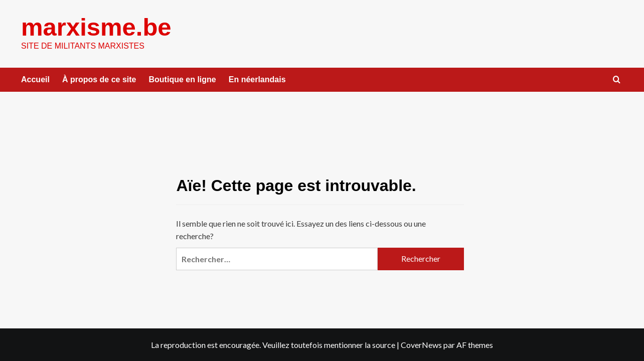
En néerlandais (257, 79)
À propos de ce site (99, 79)
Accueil (35, 79)
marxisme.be (96, 27)
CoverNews (421, 345)
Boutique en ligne (183, 79)
